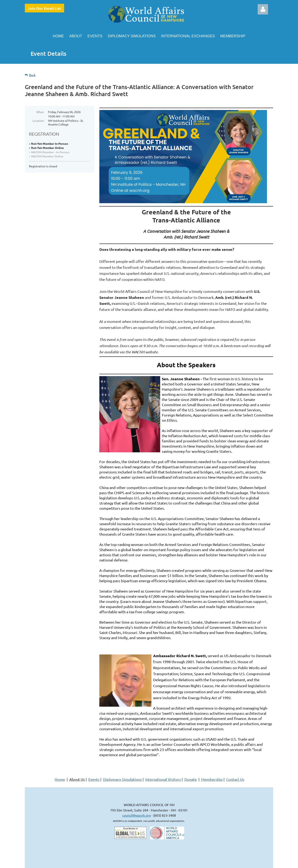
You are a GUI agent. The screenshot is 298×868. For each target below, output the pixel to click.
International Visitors (163, 779)
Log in (263, 9)
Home (60, 779)
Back (32, 75)
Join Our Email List (44, 8)
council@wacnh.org (136, 815)
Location (38, 121)
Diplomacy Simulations (122, 779)
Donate (191, 779)
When (40, 112)
